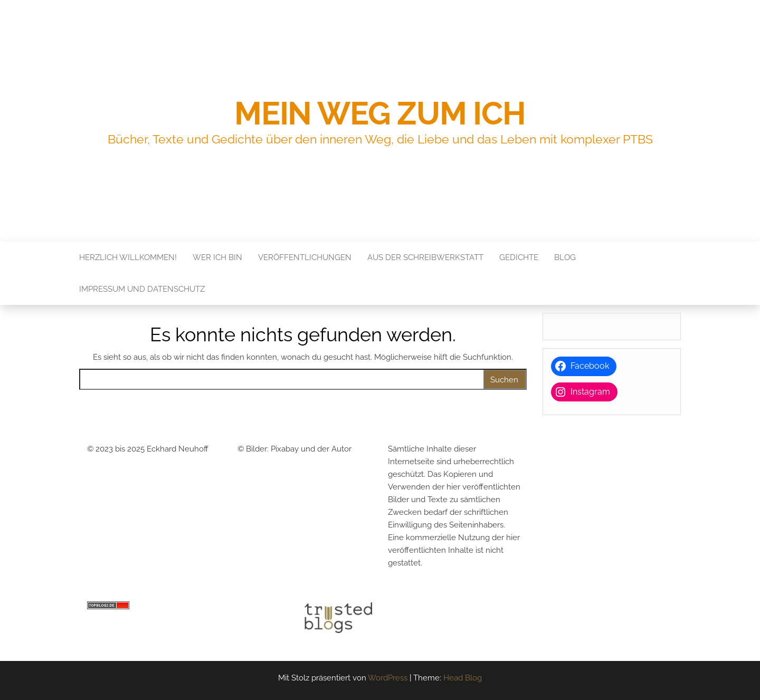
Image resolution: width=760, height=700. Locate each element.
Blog (565, 257)
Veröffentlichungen (305, 257)
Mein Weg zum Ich (380, 113)
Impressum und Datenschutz (142, 289)
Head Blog (463, 678)
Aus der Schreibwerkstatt (425, 257)
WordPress (388, 678)
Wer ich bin (217, 257)
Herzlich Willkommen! (128, 257)
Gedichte (519, 257)
